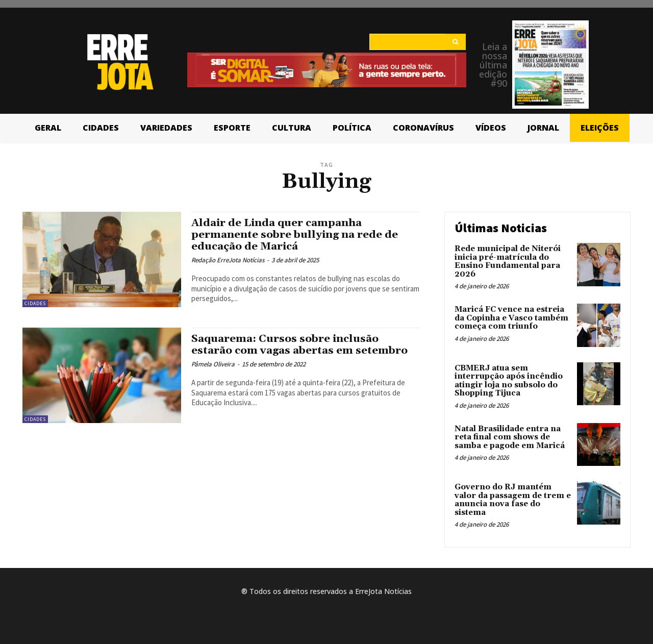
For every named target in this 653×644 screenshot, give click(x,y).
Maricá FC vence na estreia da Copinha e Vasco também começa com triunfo (511, 318)
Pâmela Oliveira (213, 364)
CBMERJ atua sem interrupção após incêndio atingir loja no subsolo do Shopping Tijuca (509, 381)
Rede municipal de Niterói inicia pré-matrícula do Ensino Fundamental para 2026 (508, 262)
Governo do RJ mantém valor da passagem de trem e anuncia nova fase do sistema (513, 500)
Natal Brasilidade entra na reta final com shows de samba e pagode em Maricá (510, 437)
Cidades (35, 303)
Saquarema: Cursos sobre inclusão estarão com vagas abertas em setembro (302, 345)
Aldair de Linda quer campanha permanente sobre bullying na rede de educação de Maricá (296, 235)
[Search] (455, 42)
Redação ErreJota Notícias (228, 260)
